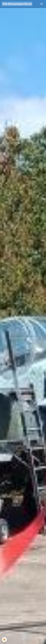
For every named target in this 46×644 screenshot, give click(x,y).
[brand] (17, 4)
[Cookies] (4, 640)
